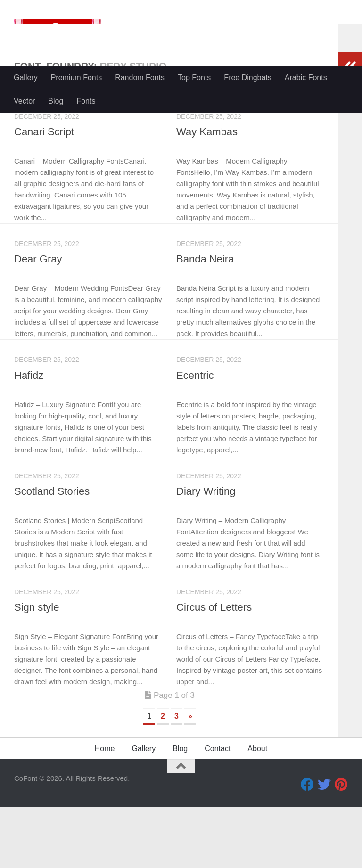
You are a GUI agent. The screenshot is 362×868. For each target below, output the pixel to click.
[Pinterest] (341, 846)
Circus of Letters (214, 668)
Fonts (86, 101)
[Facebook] (307, 846)
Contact (218, 810)
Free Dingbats (248, 78)
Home (105, 810)
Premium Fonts (76, 78)
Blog (56, 101)
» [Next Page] (190, 777)
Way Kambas (207, 193)
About (257, 810)
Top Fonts (194, 78)
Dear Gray (38, 320)
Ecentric (195, 437)
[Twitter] (324, 846)
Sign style (37, 668)
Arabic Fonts (306, 78)
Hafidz (29, 437)
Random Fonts (140, 78)
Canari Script (44, 193)
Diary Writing (206, 553)
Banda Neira (205, 320)
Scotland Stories (52, 553)
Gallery (26, 78)
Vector (24, 101)
